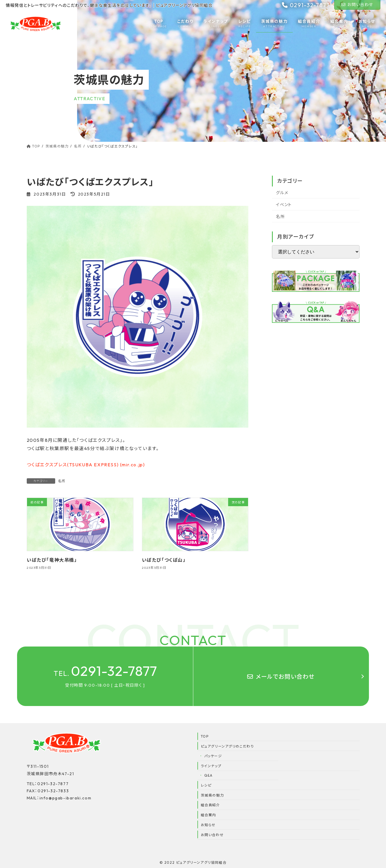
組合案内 (209, 815)
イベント (284, 205)
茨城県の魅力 (212, 795)
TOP (205, 736)
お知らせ (208, 825)
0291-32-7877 (106, 671)
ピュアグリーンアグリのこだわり (227, 746)
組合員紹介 (210, 805)
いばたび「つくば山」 (164, 560)
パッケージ (213, 756)
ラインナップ (211, 766)
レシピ (206, 785)
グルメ (282, 193)
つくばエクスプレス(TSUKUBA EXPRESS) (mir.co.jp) (86, 465)
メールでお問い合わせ (281, 677)
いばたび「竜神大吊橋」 (52, 560)
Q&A (209, 775)
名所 (62, 481)
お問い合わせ (357, 5)
